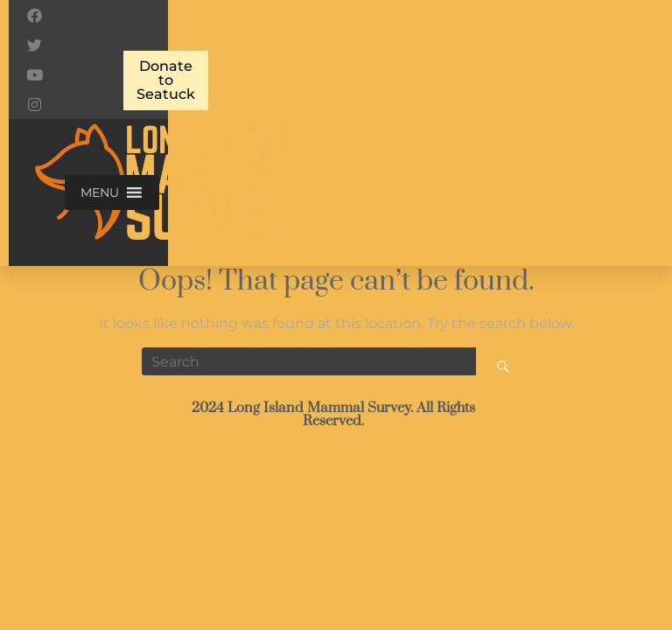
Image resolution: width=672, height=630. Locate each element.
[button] (100, 192)
